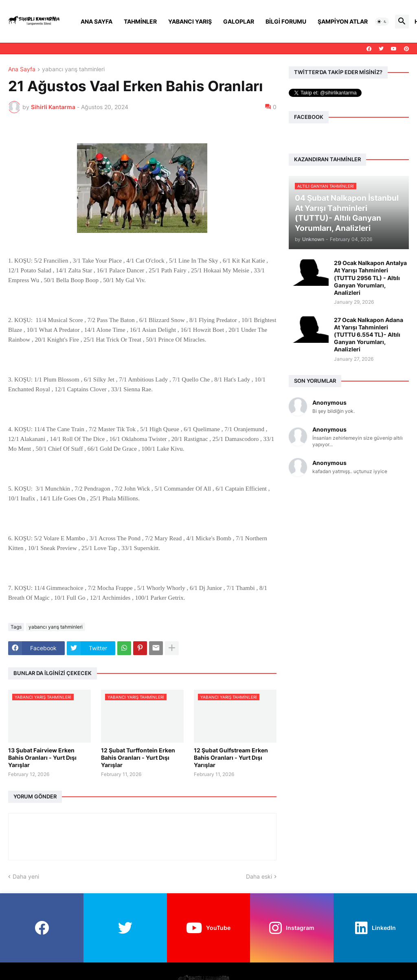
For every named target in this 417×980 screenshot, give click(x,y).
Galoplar (239, 21)
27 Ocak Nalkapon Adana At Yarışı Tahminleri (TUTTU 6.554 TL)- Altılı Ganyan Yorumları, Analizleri (369, 335)
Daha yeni (26, 876)
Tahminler (140, 21)
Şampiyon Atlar (343, 21)
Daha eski (259, 876)
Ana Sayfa (97, 21)
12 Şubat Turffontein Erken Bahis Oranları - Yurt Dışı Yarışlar (138, 757)
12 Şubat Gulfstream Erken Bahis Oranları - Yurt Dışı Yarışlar (231, 757)
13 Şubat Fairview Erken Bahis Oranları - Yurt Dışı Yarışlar (42, 757)
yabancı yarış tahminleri (73, 69)
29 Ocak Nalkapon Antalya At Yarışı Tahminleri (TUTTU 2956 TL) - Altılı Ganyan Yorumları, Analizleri (370, 278)
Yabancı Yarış (190, 21)
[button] (382, 22)
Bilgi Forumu (286, 21)
